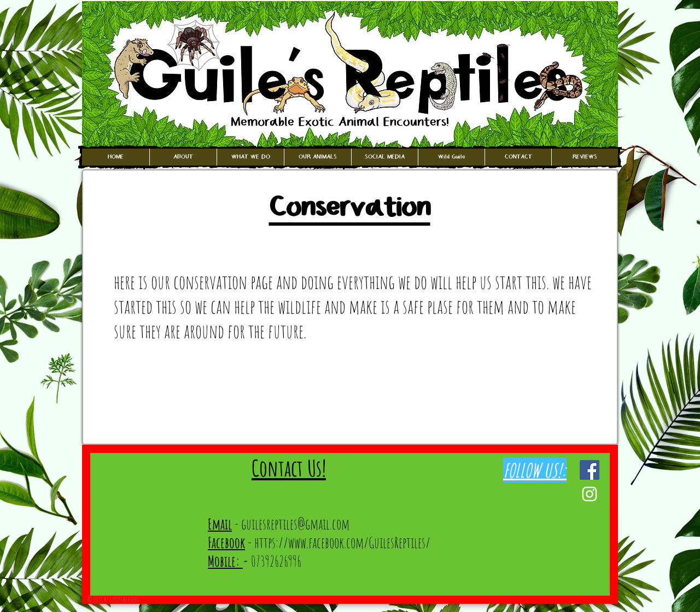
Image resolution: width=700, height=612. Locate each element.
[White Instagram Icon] (590, 494)
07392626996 (272, 561)
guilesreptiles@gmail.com (295, 524)
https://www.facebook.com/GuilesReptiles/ (342, 543)
